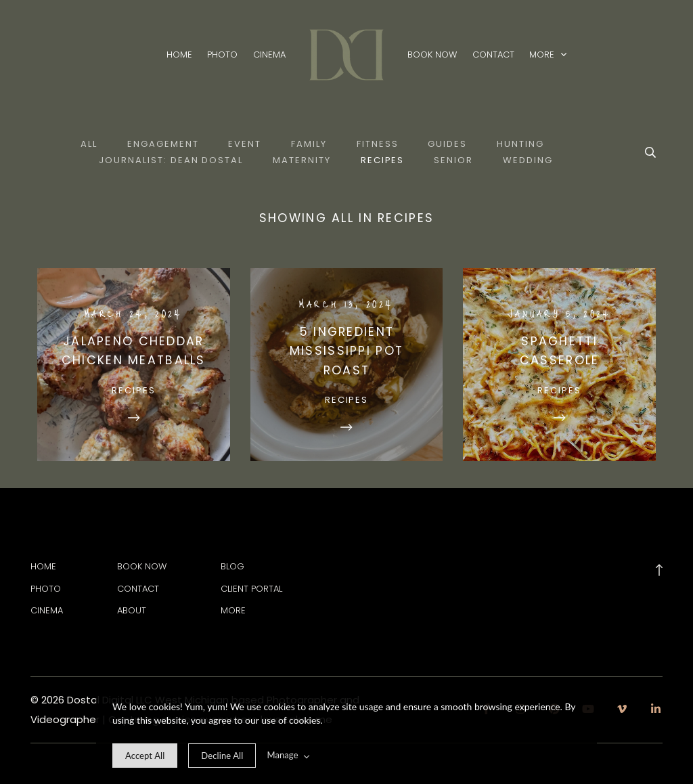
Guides (447, 144)
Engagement (163, 144)
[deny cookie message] (222, 756)
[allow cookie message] (145, 756)
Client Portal (251, 589)
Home (179, 55)
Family (309, 144)
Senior (453, 160)
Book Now (432, 55)
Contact (493, 55)
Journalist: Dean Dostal (171, 160)
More (548, 55)
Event (245, 144)
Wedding (528, 160)
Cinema (269, 55)
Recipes (383, 160)
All (89, 144)
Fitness (378, 144)
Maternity (302, 160)
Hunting (520, 144)
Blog (232, 566)
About (132, 610)
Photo (222, 55)
